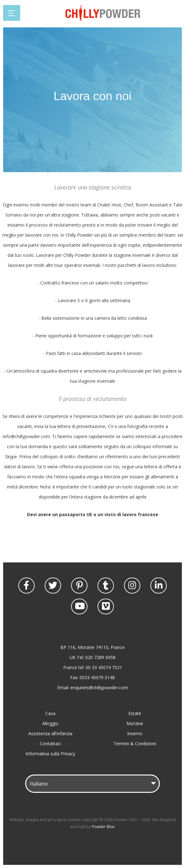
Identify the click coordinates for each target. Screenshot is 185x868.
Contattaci (50, 744)
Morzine (135, 723)
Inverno (135, 733)
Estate (135, 713)
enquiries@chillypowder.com (99, 688)
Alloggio (50, 723)
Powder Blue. (104, 827)
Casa (50, 713)
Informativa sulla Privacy (50, 754)
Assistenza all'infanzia (50, 733)
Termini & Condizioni (135, 744)
